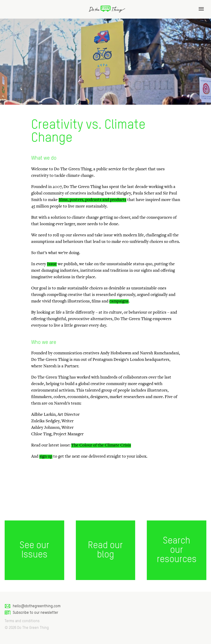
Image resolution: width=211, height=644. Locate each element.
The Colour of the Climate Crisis (101, 446)
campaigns (119, 302)
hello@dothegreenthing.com (33, 606)
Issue (52, 264)
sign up (46, 457)
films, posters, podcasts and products (92, 200)
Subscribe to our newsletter (31, 613)
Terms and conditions (22, 621)
